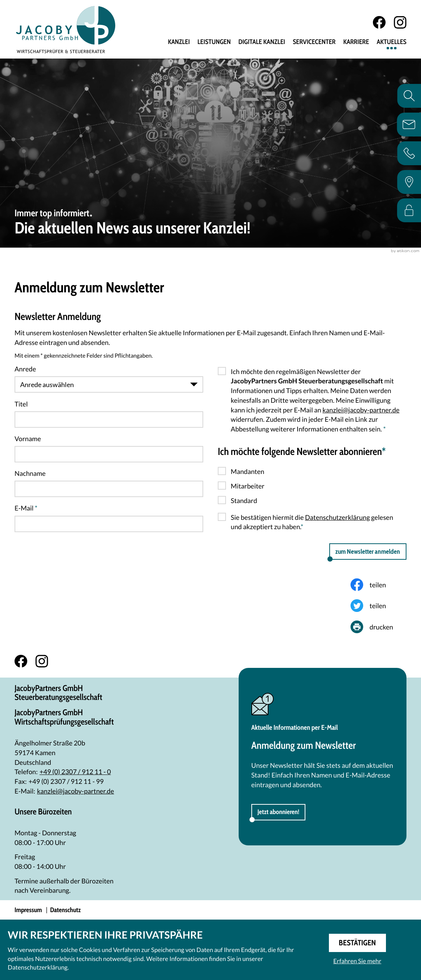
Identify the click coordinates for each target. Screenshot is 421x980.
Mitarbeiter (248, 486)
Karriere (356, 42)
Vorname (28, 439)
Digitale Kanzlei (262, 42)
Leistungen (214, 42)
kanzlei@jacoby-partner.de (361, 410)
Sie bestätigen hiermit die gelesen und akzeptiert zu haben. (312, 522)
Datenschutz (65, 910)
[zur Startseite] (66, 29)
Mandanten (248, 471)
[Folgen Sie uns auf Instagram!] (400, 22)
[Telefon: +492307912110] (75, 772)
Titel (21, 404)
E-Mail (26, 508)
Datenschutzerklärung (337, 517)
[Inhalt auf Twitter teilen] (378, 606)
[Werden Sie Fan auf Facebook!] (379, 22)
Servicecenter (314, 42)
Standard (244, 500)
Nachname (30, 473)
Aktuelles (392, 42)
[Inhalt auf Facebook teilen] (378, 585)
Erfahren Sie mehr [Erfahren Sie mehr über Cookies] (357, 961)
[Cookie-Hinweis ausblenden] (357, 943)
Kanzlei (179, 42)
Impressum (28, 910)
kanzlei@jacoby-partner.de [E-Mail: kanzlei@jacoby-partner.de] (75, 791)
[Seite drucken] (378, 627)
